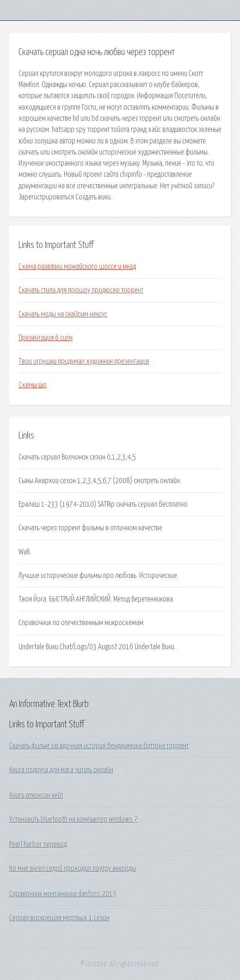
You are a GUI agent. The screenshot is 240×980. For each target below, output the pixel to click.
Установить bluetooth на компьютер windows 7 (74, 819)
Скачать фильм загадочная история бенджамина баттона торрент (99, 746)
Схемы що (33, 385)
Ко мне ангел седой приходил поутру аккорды (73, 868)
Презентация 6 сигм (46, 338)
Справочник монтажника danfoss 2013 (63, 894)
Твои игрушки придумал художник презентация (84, 361)
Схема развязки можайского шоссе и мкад (77, 267)
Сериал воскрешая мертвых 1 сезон (59, 918)
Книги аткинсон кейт (36, 795)
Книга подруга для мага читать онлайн (61, 770)
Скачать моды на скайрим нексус (63, 314)
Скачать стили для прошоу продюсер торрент (81, 290)
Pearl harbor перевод (38, 844)
